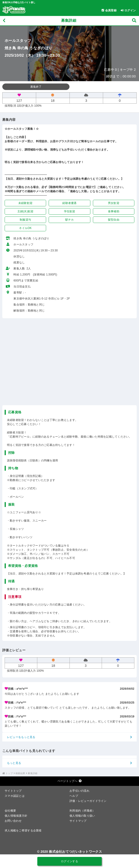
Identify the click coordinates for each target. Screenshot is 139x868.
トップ (9, 773)
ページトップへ (69, 781)
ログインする (69, 861)
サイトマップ (78, 821)
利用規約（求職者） (82, 811)
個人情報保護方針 (16, 816)
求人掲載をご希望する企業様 (23, 831)
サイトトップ (13, 791)
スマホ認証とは (15, 796)
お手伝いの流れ (79, 791)
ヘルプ (74, 796)
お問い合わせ (13, 821)
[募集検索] (134, 21)
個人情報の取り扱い (82, 816)
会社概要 (10, 811)
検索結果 (20, 773)
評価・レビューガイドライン (88, 801)
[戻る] (4, 21)
